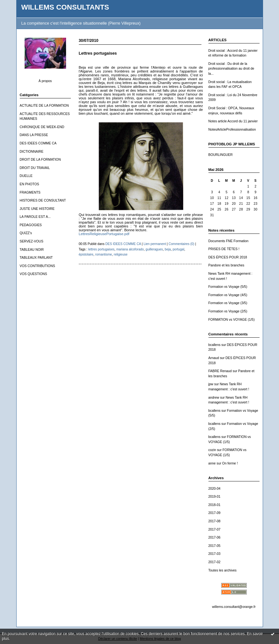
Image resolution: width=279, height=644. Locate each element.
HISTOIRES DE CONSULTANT (43, 200)
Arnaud (214, 358)
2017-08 (215, 521)
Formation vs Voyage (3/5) (228, 303)
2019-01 (215, 497)
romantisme (104, 254)
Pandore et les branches (226, 265)
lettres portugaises (101, 249)
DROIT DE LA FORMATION (40, 160)
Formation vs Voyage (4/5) (228, 295)
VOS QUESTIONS (34, 274)
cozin (212, 450)
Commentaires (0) (181, 244)
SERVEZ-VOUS (32, 241)
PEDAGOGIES (31, 225)
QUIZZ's (26, 233)
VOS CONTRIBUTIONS (38, 266)
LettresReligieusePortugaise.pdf (104, 234)
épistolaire (86, 254)
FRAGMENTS (30, 192)
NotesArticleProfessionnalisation (232, 130)
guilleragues (154, 249)
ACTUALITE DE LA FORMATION (44, 106)
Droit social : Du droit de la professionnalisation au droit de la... (231, 69)
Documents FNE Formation (229, 241)
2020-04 (215, 489)
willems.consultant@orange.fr (234, 607)
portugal (178, 249)
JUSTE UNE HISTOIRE (37, 209)
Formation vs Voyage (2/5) (228, 311)
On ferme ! (230, 463)
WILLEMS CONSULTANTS (65, 7)
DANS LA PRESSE (34, 135)
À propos (45, 81)
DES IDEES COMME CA (38, 143)
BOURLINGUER (221, 155)
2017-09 (215, 513)
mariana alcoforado (130, 249)
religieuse (121, 254)
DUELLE (26, 176)
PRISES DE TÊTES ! (224, 249)
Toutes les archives (222, 570)
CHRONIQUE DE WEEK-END (42, 127)
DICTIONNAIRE (32, 152)
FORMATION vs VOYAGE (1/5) (232, 320)
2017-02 (215, 562)
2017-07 (215, 529)
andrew (214, 398)
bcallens (215, 345)
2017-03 (215, 554)
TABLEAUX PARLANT (36, 258)
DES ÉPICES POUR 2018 (228, 257)
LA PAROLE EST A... (35, 217)
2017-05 (215, 546)
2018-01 (215, 505)
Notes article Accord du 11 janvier (233, 121)
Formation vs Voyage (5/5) (228, 287)
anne (212, 463)
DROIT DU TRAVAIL (35, 168)
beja (168, 249)
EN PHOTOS (30, 184)
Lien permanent (155, 244)
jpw (211, 384)
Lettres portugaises (98, 53)
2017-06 (215, 537)
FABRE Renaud (220, 371)
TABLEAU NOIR (32, 250)
